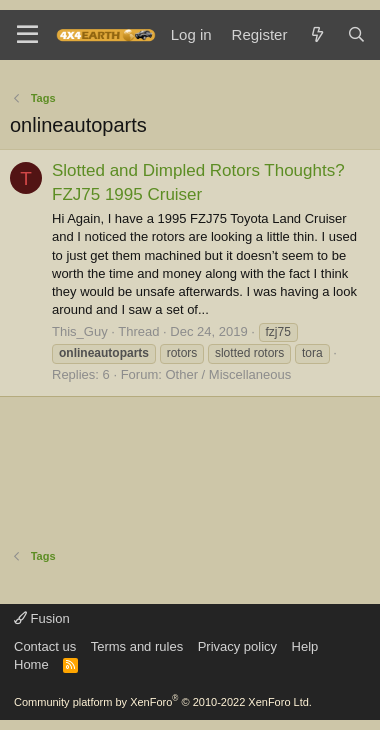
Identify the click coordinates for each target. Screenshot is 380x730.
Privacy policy (237, 646)
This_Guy (80, 331)
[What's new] (316, 34)
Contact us (45, 646)
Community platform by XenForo (163, 702)
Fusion (42, 618)
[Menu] (27, 35)
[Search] (356, 34)
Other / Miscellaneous (228, 374)
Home (31, 664)
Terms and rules (137, 646)
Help (305, 646)
